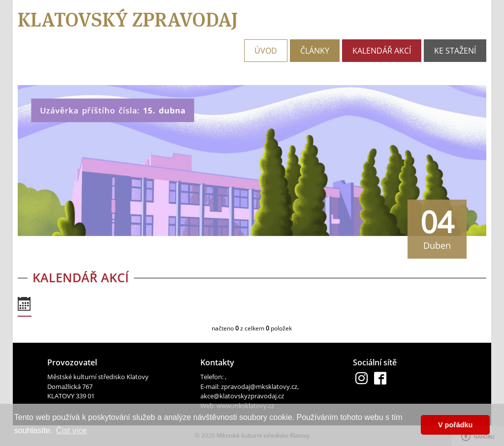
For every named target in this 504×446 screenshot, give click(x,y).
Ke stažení (455, 51)
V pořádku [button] (455, 425)
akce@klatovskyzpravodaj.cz (242, 396)
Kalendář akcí (382, 51)
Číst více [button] (71, 431)
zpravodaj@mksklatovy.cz (259, 387)
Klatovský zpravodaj (128, 20)
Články (315, 51)
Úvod (266, 51)
